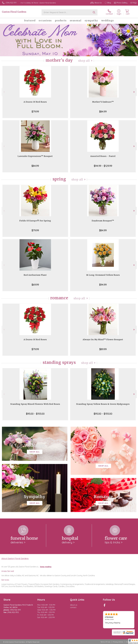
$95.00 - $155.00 (35, 414)
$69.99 (35, 285)
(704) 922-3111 (11, 3)
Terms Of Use (105, 642)
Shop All (84, 61)
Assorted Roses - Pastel (103, 156)
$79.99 (35, 111)
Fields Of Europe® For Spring (35, 221)
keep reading (46, 567)
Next (134, 92)
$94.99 (103, 285)
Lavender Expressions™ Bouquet (35, 156)
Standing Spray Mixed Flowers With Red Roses (35, 404)
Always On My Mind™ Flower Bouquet (103, 340)
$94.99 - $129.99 (103, 166)
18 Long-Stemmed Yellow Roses (103, 275)
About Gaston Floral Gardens (15, 558)
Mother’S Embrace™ (103, 102)
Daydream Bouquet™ (103, 221)
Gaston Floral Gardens (14, 12)
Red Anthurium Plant (35, 275)
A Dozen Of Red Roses (35, 102)
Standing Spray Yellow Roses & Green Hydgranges (103, 404)
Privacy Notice (118, 642)
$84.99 (103, 111)
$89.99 (103, 349)
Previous (4, 92)
